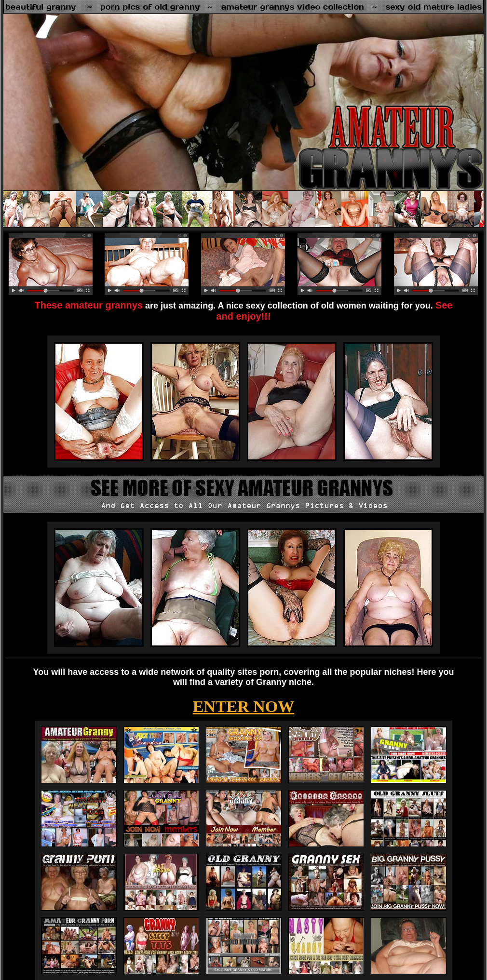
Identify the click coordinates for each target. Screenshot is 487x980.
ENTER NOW (244, 706)
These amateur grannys (89, 305)
